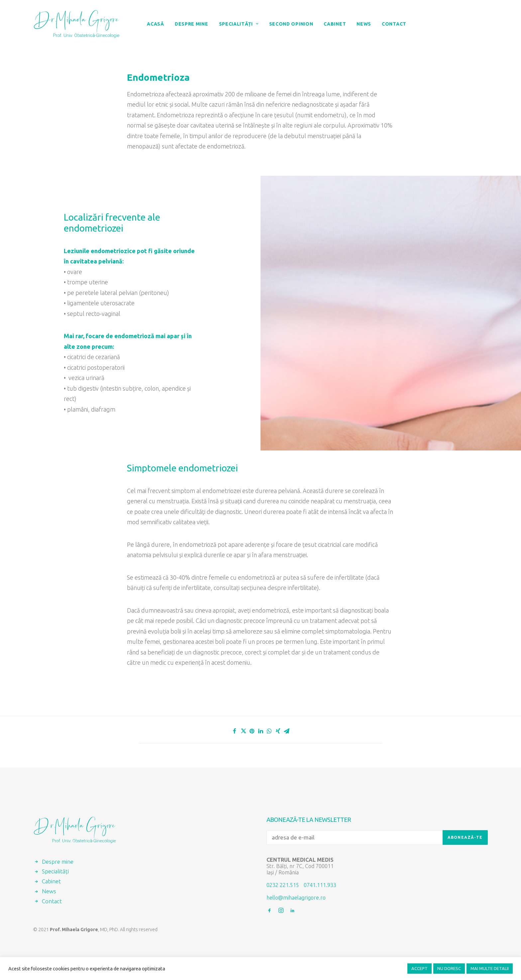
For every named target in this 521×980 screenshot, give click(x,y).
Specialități (239, 24)
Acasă (156, 24)
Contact (394, 24)
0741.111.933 (320, 885)
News (364, 24)
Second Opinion (291, 24)
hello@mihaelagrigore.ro (296, 898)
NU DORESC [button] (449, 968)
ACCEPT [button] (419, 968)
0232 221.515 (283, 885)
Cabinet (335, 24)
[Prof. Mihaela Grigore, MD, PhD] (77, 24)
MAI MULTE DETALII (490, 968)
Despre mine (192, 24)
